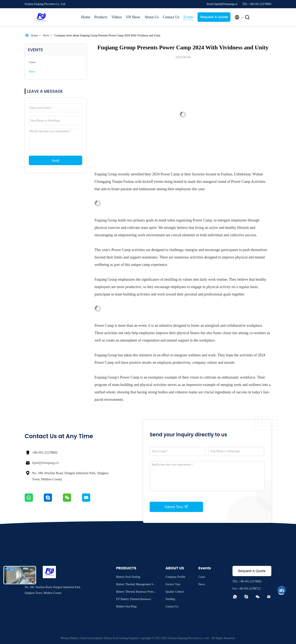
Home (86, 17)
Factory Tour (173, 584)
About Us (151, 17)
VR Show (133, 17)
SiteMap (170, 599)
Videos (117, 17)
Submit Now (176, 507)
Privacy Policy (69, 638)
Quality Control (175, 592)
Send (55, 161)
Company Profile (175, 577)
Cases (32, 62)
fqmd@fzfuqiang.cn (45, 463)
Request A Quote (214, 17)
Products (101, 17)
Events (188, 17)
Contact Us (171, 17)
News (46, 35)
